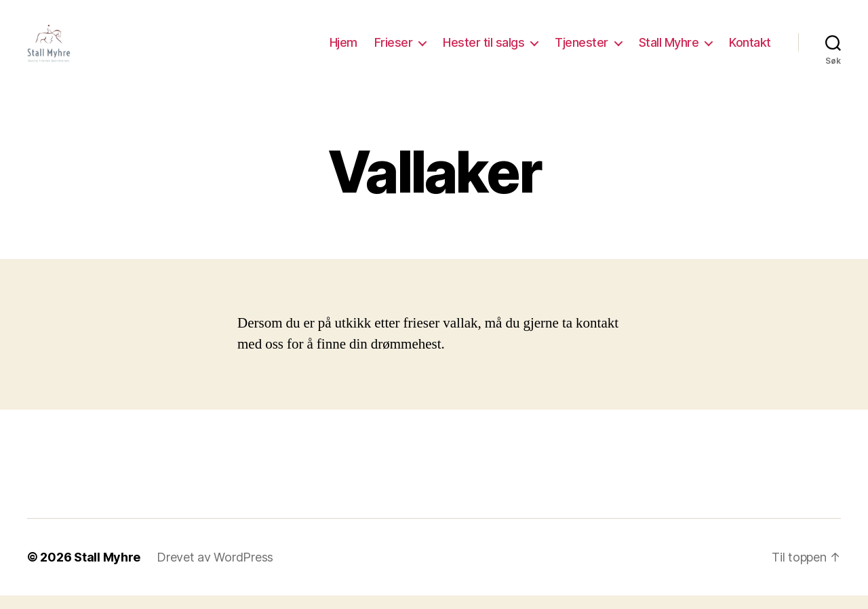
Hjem (343, 49)
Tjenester (581, 49)
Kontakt (750, 49)
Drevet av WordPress (215, 571)
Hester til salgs (484, 49)
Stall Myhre (669, 49)
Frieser (394, 49)
